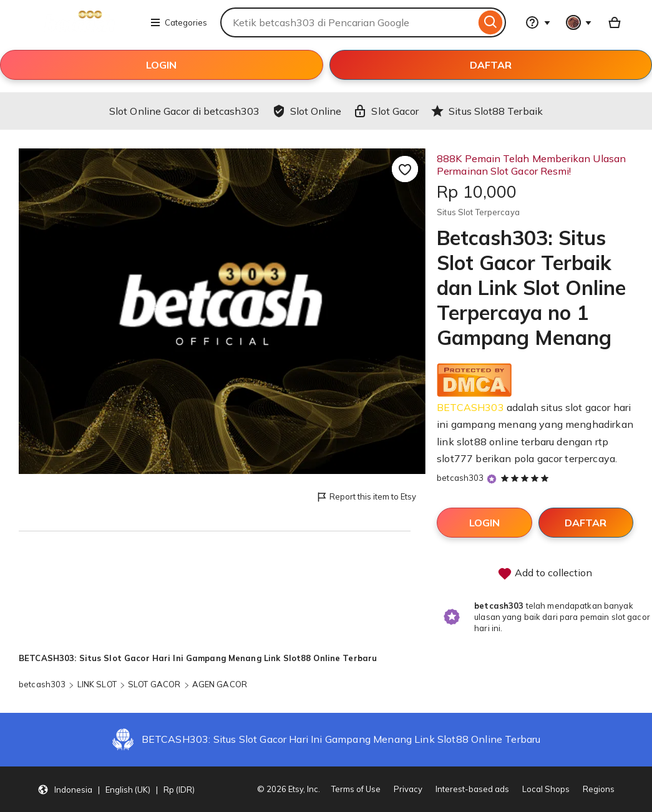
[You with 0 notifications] (579, 22)
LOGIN (161, 65)
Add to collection (545, 574)
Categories (178, 22)
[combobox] (348, 22)
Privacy (408, 789)
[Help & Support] (538, 22)
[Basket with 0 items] (615, 22)
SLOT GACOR (154, 684)
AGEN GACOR (220, 684)
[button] (116, 790)
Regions (599, 789)
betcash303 (460, 478)
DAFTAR (491, 65)
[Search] (491, 22)
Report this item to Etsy (366, 497)
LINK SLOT (97, 684)
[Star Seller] (492, 479)
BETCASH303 (470, 407)
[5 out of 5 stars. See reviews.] (527, 478)
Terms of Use (356, 789)
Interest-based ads (472, 789)
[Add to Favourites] (405, 169)
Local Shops (546, 789)
